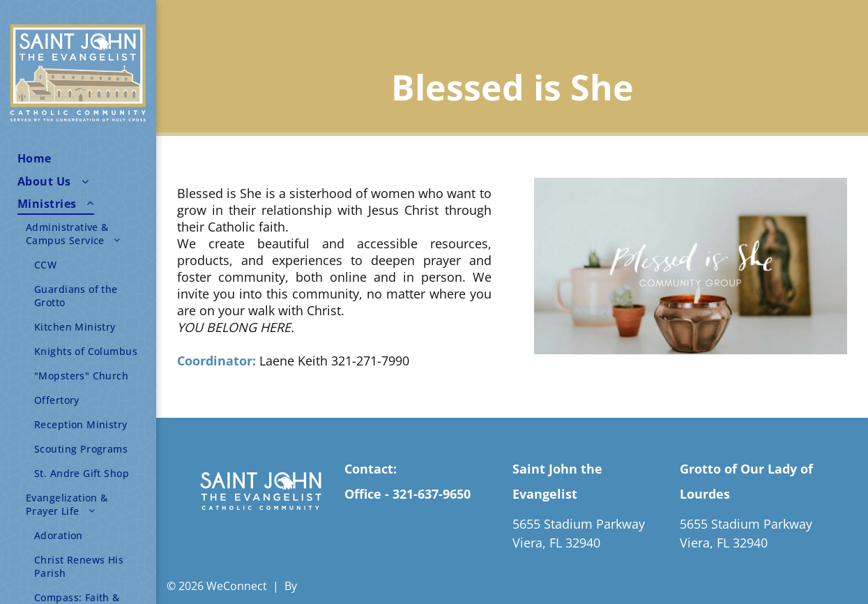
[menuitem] (83, 158)
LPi (307, 586)
